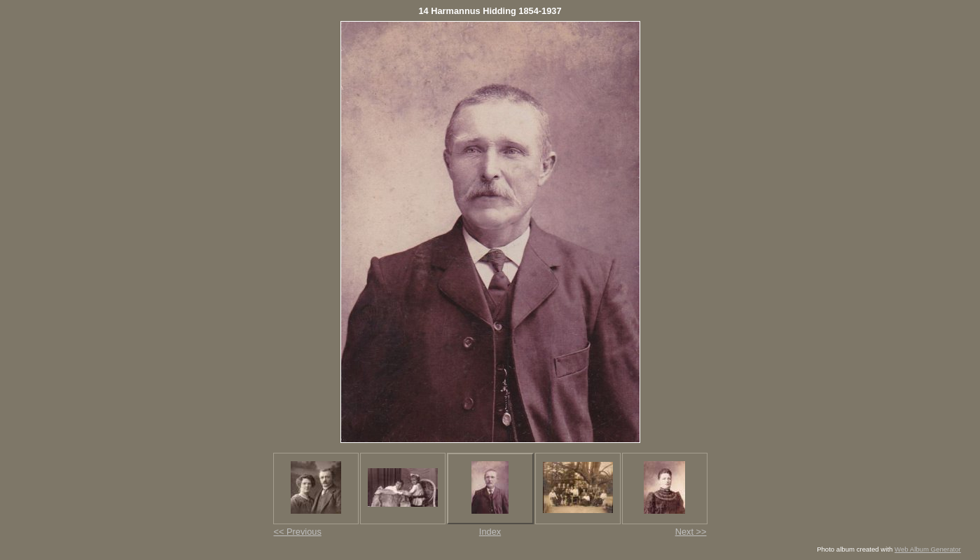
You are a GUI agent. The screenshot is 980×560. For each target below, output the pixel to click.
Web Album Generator (928, 549)
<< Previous (298, 532)
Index (490, 532)
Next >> (691, 532)
